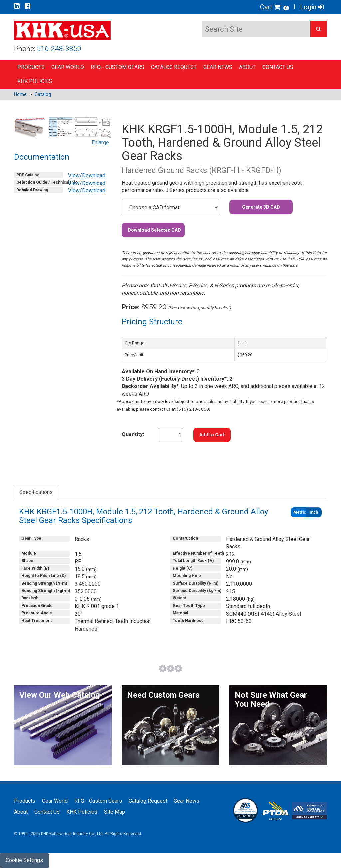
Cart (275, 7)
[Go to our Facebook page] (27, 6)
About (247, 67)
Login (312, 7)
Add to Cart (212, 435)
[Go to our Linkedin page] (17, 6)
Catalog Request (174, 67)
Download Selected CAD (154, 230)
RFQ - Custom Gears (117, 67)
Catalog (43, 94)
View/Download (87, 175)
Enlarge (100, 142)
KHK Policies (35, 81)
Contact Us (278, 67)
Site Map (114, 812)
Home (20, 94)
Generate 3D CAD (261, 207)
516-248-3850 (59, 49)
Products (31, 67)
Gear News (218, 67)
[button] (319, 29)
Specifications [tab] (36, 492)
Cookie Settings (24, 860)
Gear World (68, 67)
